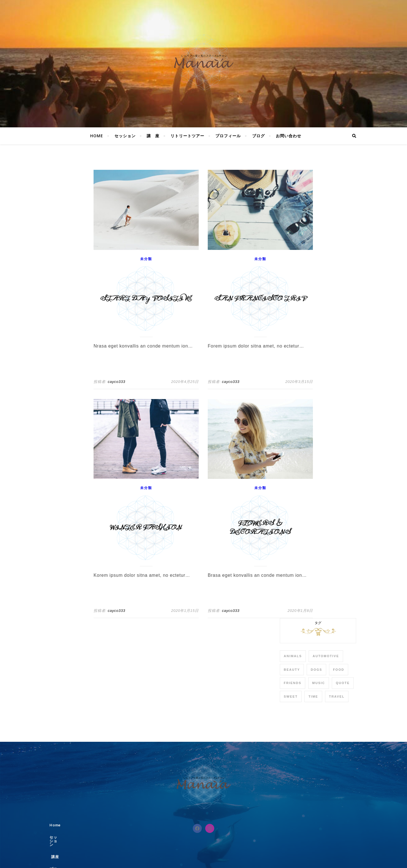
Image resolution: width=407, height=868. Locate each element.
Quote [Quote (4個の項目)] (343, 683)
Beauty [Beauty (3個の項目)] (292, 670)
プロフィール (228, 136)
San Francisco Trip (260, 299)
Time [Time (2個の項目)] (313, 696)
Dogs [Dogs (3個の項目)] (316, 670)
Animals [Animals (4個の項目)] (293, 656)
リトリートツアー (187, 136)
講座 (196, 825)
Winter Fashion (146, 528)
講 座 (153, 136)
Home (97, 136)
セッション (125, 136)
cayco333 (116, 382)
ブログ (258, 136)
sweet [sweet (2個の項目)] (291, 696)
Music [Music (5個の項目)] (319, 683)
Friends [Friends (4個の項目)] (293, 683)
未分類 (146, 259)
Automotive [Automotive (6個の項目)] (326, 656)
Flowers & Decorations (260, 528)
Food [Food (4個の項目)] (339, 670)
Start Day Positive (146, 299)
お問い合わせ (289, 136)
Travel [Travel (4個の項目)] (337, 696)
